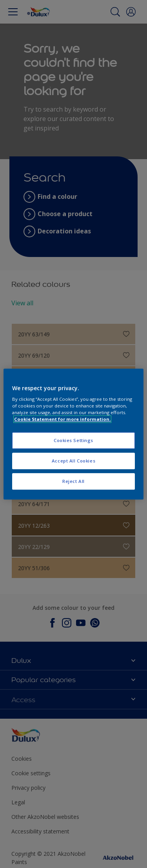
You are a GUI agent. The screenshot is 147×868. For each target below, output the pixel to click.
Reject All (73, 481)
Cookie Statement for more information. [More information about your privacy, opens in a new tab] (62, 419)
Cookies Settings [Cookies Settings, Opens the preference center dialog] (73, 441)
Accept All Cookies (73, 461)
